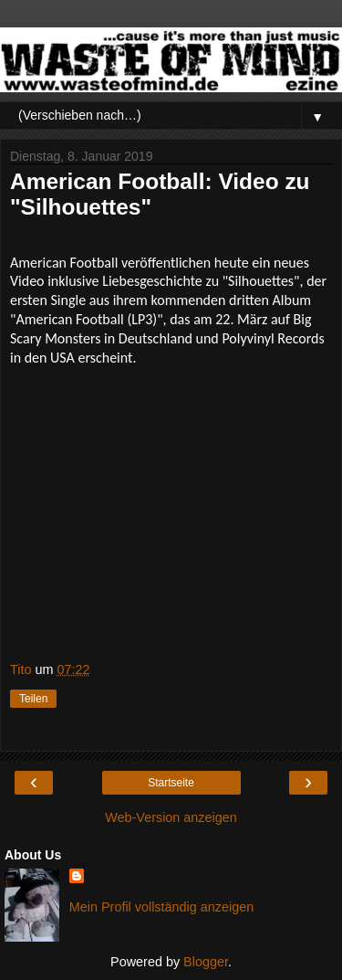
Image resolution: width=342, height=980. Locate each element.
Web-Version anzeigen (171, 817)
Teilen (33, 699)
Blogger (206, 962)
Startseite (171, 783)
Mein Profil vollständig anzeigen (161, 907)
